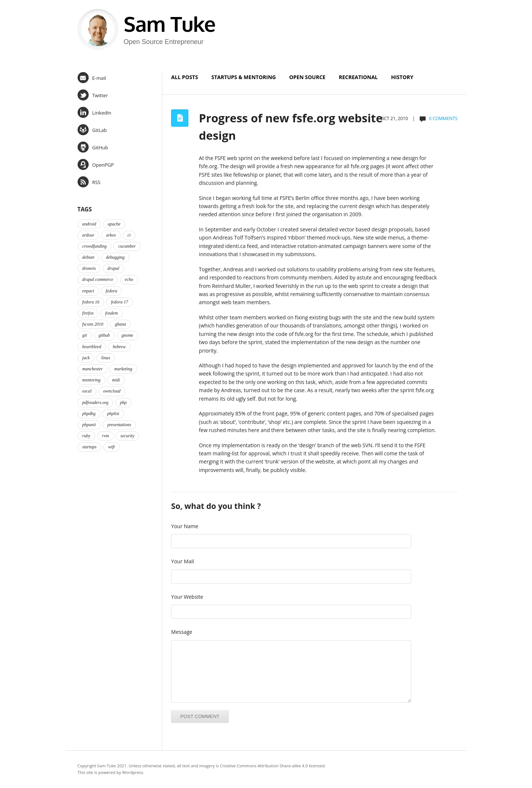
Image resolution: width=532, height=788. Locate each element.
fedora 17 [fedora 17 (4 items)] (119, 302)
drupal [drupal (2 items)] (113, 268)
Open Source (307, 77)
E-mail (92, 78)
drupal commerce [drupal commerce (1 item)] (98, 279)
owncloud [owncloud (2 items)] (112, 391)
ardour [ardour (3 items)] (88, 235)
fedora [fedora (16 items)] (111, 291)
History (402, 77)
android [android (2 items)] (89, 224)
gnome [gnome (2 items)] (127, 335)
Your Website (187, 597)
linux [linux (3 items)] (106, 358)
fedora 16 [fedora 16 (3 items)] (91, 302)
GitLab (92, 130)
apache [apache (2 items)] (114, 224)
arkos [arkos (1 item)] (111, 235)
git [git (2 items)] (85, 335)
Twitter (93, 95)
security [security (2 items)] (127, 436)
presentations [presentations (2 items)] (119, 425)
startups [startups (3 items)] (90, 447)
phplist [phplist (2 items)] (113, 414)
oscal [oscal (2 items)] (87, 391)
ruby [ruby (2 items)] (86, 436)
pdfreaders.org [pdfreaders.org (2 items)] (96, 403)
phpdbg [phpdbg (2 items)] (89, 414)
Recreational (358, 77)
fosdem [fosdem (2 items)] (112, 313)
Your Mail (183, 561)
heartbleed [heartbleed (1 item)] (92, 347)
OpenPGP (96, 164)
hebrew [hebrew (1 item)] (119, 347)
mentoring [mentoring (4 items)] (91, 380)
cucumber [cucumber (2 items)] (127, 246)
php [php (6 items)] (123, 403)
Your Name (185, 526)
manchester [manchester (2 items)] (93, 369)
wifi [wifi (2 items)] (112, 447)
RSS (89, 182)
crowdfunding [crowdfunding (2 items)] (95, 246)
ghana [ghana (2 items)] (120, 324)
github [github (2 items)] (104, 335)
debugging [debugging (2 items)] (115, 257)
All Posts (185, 77)
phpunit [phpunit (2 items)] (89, 425)
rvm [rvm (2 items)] (105, 436)
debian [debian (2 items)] (88, 257)
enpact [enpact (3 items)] (88, 291)
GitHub (93, 147)
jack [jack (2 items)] (86, 358)
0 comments (443, 118)
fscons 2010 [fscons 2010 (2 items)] (93, 324)
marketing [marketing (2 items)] (123, 369)
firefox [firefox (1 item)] (88, 313)
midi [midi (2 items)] (116, 380)
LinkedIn (95, 112)
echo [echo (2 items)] (129, 279)
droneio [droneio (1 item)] (89, 268)
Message (182, 632)
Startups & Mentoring (244, 77)
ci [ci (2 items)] (129, 235)
